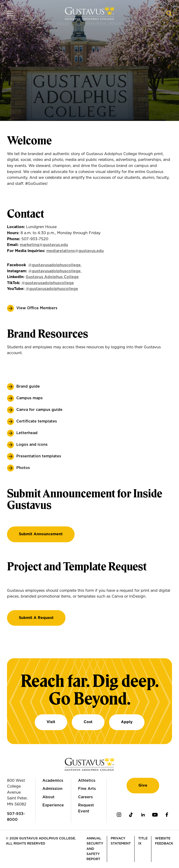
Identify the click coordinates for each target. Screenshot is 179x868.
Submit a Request (36, 618)
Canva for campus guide (39, 410)
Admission (52, 789)
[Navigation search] (169, 13)
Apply (127, 722)
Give (143, 785)
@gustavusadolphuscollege (48, 283)
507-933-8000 (16, 817)
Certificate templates (37, 421)
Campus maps (29, 398)
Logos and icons (32, 445)
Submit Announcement (41, 534)
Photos (23, 468)
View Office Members (37, 308)
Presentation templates (39, 456)
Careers (85, 797)
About (48, 797)
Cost (88, 722)
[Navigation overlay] (10, 13)
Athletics (87, 781)
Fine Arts (87, 789)
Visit (51, 722)
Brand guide (28, 386)
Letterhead (27, 433)
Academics (53, 781)
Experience (53, 805)
